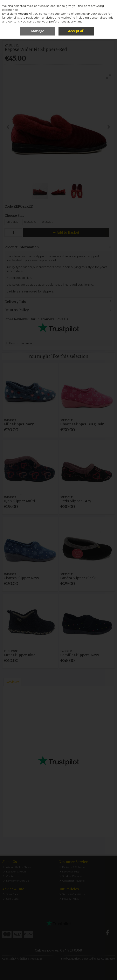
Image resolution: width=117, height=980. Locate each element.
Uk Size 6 (30, 222)
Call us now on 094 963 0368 (58, 950)
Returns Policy (70, 872)
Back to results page (21, 343)
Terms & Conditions (72, 894)
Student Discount (71, 876)
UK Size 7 (48, 222)
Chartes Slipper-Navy (21, 578)
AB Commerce (106, 959)
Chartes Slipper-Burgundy (82, 424)
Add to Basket (66, 232)
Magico (75, 959)
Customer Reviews (72, 881)
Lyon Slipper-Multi (19, 501)
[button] (109, 77)
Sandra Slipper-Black (78, 578)
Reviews (12, 682)
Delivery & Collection (73, 867)
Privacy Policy (69, 899)
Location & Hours (15, 872)
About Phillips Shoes (17, 867)
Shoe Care (11, 894)
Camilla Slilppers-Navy (80, 655)
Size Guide (11, 899)
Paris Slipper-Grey (76, 501)
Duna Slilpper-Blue (19, 655)
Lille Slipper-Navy (19, 424)
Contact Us (11, 876)
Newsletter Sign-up (16, 881)
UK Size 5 (12, 222)
